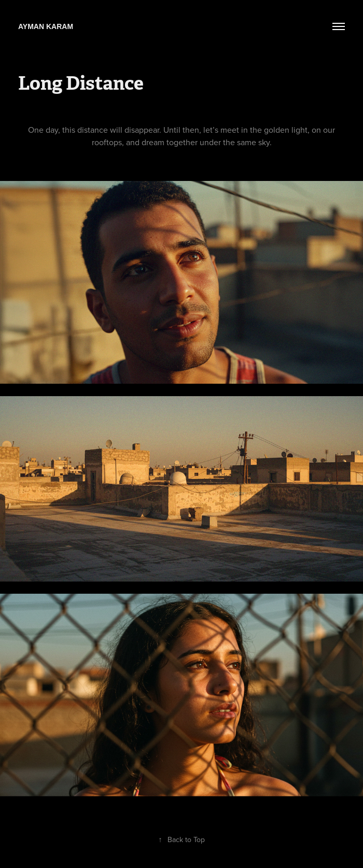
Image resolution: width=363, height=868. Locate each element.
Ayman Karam (46, 26)
